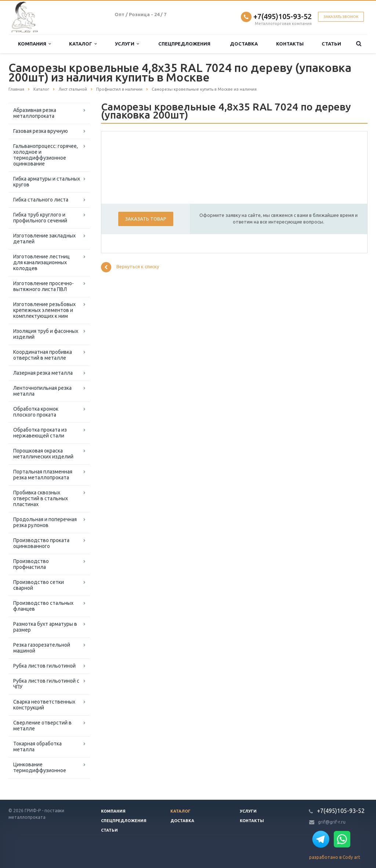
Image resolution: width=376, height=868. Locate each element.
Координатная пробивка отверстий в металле (43, 355)
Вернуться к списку (130, 267)
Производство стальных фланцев (43, 606)
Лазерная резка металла (43, 373)
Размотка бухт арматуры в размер (45, 627)
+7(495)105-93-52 (283, 16)
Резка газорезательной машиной (42, 648)
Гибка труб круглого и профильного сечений (40, 218)
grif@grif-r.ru (332, 822)
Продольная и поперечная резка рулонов (45, 522)
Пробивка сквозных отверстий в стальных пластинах (41, 498)
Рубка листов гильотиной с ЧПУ (46, 684)
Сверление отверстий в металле (42, 726)
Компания (34, 44)
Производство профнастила (31, 564)
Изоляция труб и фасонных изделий (46, 334)
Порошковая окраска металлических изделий (43, 454)
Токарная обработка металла (37, 747)
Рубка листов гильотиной (44, 666)
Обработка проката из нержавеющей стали (40, 433)
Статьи (331, 44)
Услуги (127, 44)
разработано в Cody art (335, 857)
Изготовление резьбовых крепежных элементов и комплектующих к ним (44, 310)
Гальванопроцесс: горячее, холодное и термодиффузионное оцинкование (46, 155)
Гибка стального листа (41, 200)
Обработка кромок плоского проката (36, 412)
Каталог (83, 44)
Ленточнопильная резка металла (42, 391)
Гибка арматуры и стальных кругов (47, 182)
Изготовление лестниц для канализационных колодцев (41, 262)
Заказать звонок (341, 17)
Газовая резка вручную (41, 131)
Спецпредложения (184, 44)
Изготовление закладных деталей (44, 239)
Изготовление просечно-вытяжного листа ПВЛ (44, 286)
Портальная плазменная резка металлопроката (43, 475)
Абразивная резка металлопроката (35, 113)
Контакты (290, 44)
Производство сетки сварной (39, 585)
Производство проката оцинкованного (41, 543)
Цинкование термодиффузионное (40, 767)
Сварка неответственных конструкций (44, 705)
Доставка (244, 44)
